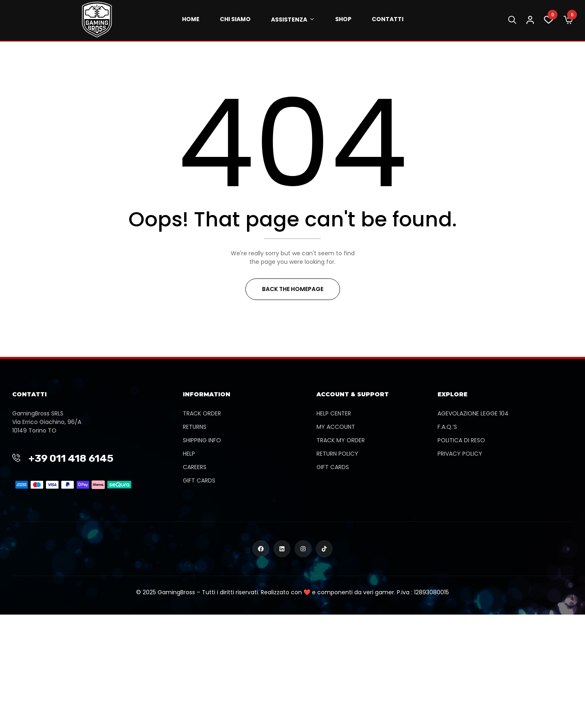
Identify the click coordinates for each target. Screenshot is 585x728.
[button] (568, 20)
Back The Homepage (293, 289)
